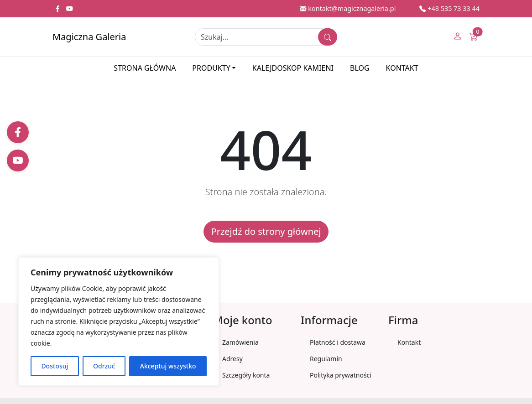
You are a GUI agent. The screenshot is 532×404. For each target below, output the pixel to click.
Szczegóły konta (246, 375)
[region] (119, 321)
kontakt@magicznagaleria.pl (348, 8)
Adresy (232, 359)
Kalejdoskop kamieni (293, 68)
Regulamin (326, 359)
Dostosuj (55, 366)
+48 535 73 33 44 (449, 8)
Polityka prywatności (341, 375)
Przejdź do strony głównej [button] (266, 231)
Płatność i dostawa (338, 342)
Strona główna (145, 68)
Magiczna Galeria (89, 37)
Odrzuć (104, 366)
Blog (360, 68)
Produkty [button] (211, 68)
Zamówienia (240, 342)
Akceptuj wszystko (168, 366)
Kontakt (402, 68)
